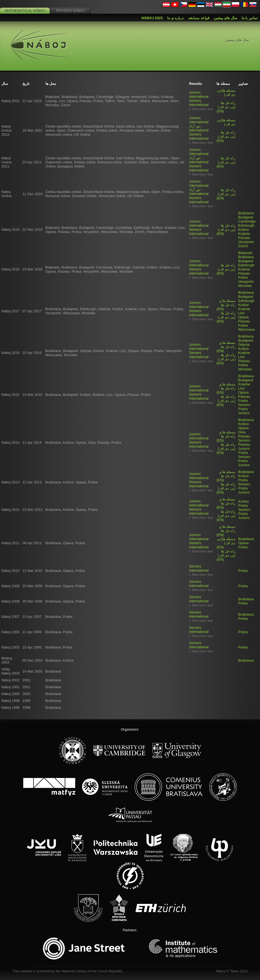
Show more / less (202, 109)
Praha (243, 277)
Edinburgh (246, 225)
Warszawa (246, 329)
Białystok (245, 253)
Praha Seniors (244, 403)
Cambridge (247, 221)
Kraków (244, 234)
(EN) (226, 107)
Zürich (243, 246)
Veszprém (246, 242)
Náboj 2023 (152, 18)
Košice (243, 230)
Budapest (246, 217)
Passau (244, 238)
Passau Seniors (244, 438)
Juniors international (199, 94)
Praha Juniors (244, 411)
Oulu (242, 432)
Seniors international (199, 103)
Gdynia (244, 345)
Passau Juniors (244, 446)
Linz (241, 313)
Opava (243, 317)
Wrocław (245, 286)
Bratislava (246, 213)
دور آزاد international (199, 128)
